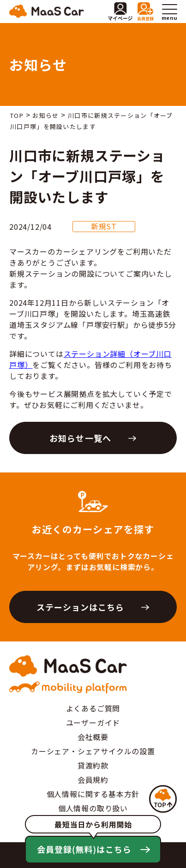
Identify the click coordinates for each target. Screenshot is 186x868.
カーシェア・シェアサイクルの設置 (93, 751)
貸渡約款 (93, 765)
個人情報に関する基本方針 (93, 794)
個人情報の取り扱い (93, 808)
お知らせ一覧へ (80, 438)
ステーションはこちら (81, 607)
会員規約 (93, 780)
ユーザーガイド (93, 722)
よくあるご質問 (93, 708)
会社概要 (93, 737)
